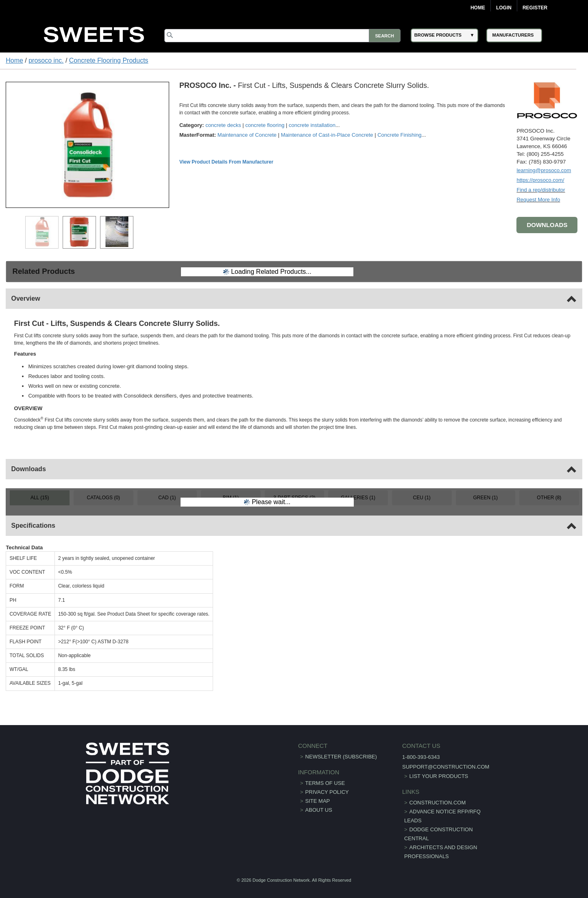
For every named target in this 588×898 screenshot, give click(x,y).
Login (504, 8)
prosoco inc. (46, 60)
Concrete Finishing (399, 135)
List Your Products (439, 776)
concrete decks (223, 125)
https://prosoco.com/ (540, 180)
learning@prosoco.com (544, 170)
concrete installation (312, 125)
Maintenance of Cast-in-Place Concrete (327, 135)
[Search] (282, 36)
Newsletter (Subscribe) (341, 757)
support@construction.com (446, 767)
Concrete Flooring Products (109, 60)
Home (478, 8)
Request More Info (538, 200)
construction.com (438, 803)
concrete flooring (265, 125)
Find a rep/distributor (541, 190)
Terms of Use (325, 783)
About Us (319, 810)
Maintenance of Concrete (247, 135)
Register (535, 8)
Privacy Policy (327, 792)
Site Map (318, 801)
